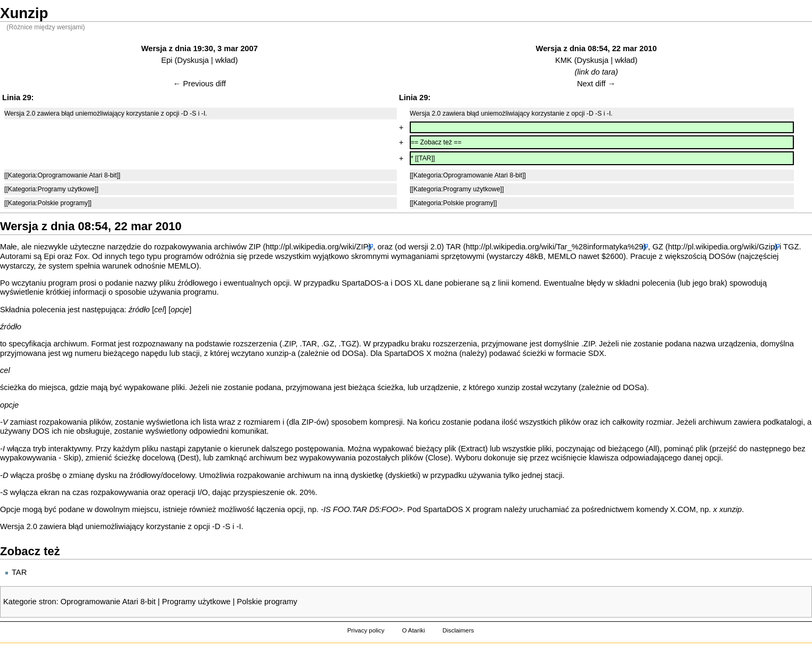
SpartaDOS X (408, 353)
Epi (167, 60)
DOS (717, 256)
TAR (453, 247)
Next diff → (596, 84)
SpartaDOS (362, 283)
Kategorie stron (30, 602)
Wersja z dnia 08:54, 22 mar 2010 (596, 48)
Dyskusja (193, 60)
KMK (564, 60)
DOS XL (409, 283)
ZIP (255, 247)
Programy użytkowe (196, 602)
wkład (225, 60)
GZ (657, 247)
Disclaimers (458, 630)
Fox (81, 256)
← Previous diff (200, 84)
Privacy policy (366, 630)
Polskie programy (267, 602)
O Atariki (413, 630)
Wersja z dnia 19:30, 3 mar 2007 (200, 48)
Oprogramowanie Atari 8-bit (108, 602)
